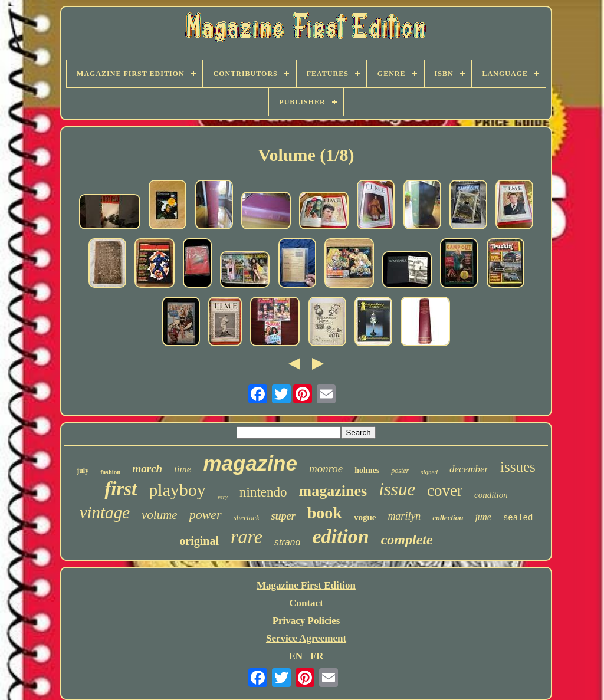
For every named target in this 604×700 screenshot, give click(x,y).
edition (340, 536)
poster (400, 471)
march (147, 469)
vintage (105, 512)
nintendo (263, 492)
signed (429, 472)
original (199, 541)
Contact (306, 603)
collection (448, 517)
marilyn (404, 516)
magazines (333, 491)
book (325, 513)
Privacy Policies (306, 621)
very (223, 497)
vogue (365, 517)
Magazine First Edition (306, 585)
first (121, 489)
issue (397, 489)
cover (445, 491)
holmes (367, 470)
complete (407, 540)
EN (296, 656)
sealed (518, 518)
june (483, 517)
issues (518, 467)
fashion (110, 472)
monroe (326, 469)
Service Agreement (306, 638)
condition (491, 495)
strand (287, 542)
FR (317, 656)
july (83, 471)
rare (247, 537)
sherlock (247, 517)
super (283, 516)
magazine (250, 463)
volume (160, 515)
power (206, 515)
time (183, 469)
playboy (177, 490)
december (469, 469)
